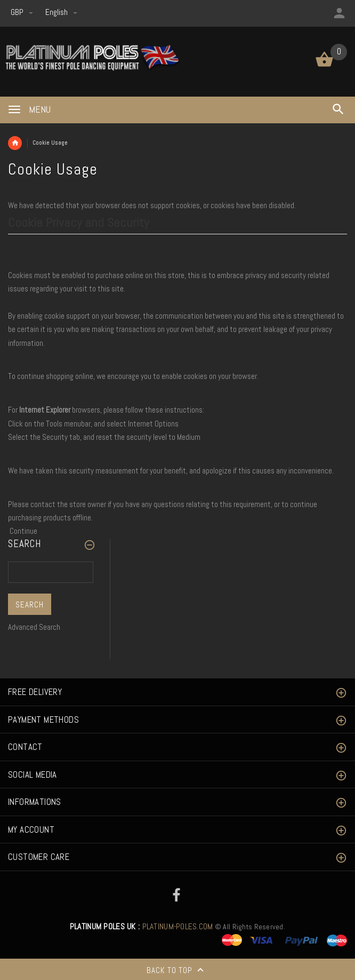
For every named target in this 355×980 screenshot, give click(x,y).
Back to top (177, 971)
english (61, 12)
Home (15, 143)
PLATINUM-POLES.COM (142, 927)
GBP (23, 12)
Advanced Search (34, 627)
